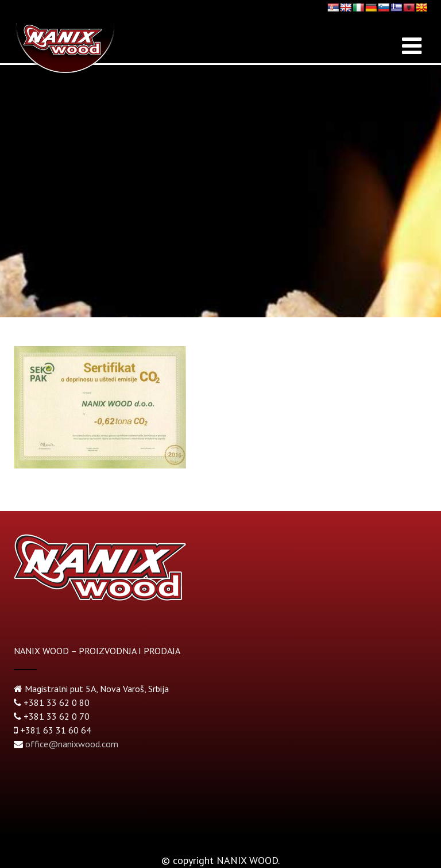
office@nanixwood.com (72, 744)
